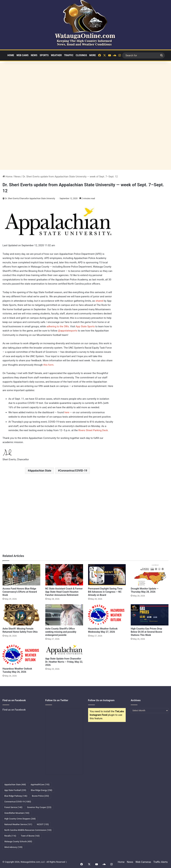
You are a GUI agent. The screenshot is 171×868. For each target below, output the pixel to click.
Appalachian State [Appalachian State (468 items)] (15, 785)
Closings (81, 55)
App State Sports (85, 326)
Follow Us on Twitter (57, 700)
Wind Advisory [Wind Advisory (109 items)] (13, 847)
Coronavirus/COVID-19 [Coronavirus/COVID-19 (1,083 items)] (18, 802)
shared (99, 301)
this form (48, 365)
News (34, 55)
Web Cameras (143, 862)
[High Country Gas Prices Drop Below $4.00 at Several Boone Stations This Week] (150, 615)
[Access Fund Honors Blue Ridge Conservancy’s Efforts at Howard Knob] (21, 575)
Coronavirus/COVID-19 (73, 471)
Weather (56, 55)
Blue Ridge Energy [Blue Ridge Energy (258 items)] (42, 790)
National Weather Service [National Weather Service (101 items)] (18, 824)
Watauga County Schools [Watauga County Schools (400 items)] (18, 842)
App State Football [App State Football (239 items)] (15, 790)
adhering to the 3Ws (58, 326)
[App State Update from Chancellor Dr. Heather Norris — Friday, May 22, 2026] (64, 650)
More (93, 55)
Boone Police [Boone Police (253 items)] (40, 796)
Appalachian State (40, 471)
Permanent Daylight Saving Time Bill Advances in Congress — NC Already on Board (105, 592)
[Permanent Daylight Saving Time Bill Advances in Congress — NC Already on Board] (107, 575)
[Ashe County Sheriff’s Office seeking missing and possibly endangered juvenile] (64, 615)
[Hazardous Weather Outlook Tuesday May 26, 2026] (21, 655)
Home (11, 55)
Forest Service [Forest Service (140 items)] (13, 807)
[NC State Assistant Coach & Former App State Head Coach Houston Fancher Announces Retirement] (64, 575)
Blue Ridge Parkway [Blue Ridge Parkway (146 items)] (16, 796)
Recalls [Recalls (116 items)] (10, 836)
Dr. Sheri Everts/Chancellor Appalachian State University (30, 198)
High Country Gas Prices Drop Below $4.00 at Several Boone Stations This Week (146, 632)
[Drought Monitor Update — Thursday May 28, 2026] (150, 575)
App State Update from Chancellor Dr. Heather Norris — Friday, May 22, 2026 (64, 662)
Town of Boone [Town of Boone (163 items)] (30, 836)
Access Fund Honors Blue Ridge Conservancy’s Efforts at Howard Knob (20, 592)
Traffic (69, 55)
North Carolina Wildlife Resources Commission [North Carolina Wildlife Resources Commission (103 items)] (28, 830)
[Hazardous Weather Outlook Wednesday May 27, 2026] (107, 615)
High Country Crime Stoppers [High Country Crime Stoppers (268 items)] (20, 819)
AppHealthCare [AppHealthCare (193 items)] (40, 785)
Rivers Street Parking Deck (93, 430)
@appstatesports (68, 331)
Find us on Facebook (14, 710)
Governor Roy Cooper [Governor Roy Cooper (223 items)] (39, 807)
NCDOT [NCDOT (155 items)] (43, 824)
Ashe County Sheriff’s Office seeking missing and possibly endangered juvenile (61, 632)
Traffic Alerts (161, 862)
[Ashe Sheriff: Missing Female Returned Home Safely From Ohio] (21, 615)
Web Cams (22, 55)
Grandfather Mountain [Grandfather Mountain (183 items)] (17, 813)
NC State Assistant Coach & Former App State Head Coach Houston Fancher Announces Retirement (64, 592)
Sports (44, 55)
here (67, 412)
